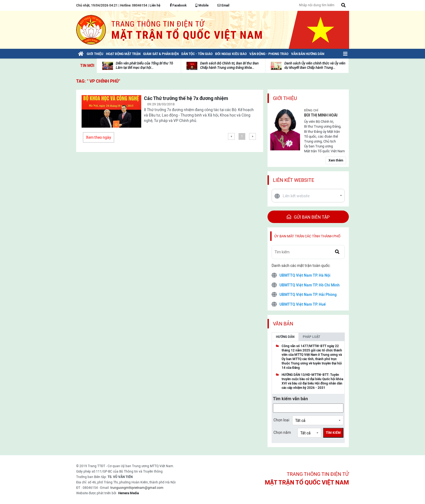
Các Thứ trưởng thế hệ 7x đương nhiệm (186, 98)
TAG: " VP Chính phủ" (98, 81)
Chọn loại (281, 420)
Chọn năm (282, 432)
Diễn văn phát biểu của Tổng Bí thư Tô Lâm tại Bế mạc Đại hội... (144, 65)
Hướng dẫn (285, 337)
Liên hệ (155, 5)
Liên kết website (294, 180)
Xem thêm (336, 160)
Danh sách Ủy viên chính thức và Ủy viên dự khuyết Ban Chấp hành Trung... (315, 65)
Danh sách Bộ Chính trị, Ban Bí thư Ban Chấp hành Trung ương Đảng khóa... (229, 65)
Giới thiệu (285, 98)
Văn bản (283, 324)
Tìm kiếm (333, 433)
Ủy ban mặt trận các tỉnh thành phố (307, 236)
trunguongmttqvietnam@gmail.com (137, 488)
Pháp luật (311, 337)
